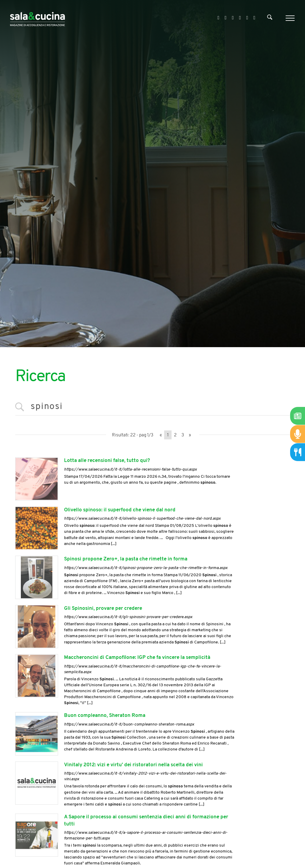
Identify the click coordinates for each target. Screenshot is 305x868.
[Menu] (289, 18)
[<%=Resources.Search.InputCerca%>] (152, 407)
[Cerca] (270, 18)
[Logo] (37, 18)
